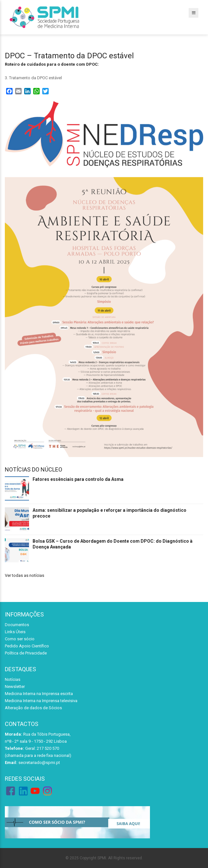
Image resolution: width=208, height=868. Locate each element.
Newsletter (15, 687)
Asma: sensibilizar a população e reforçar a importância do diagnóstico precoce (109, 513)
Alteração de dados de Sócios (33, 708)
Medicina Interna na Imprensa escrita (39, 694)
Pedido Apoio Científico (27, 646)
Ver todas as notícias (25, 575)
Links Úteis (15, 632)
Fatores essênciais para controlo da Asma (78, 479)
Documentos (17, 625)
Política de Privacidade (26, 653)
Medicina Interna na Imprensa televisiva (41, 701)
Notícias (13, 679)
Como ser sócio (20, 639)
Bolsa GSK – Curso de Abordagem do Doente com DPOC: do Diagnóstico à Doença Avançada (113, 544)
